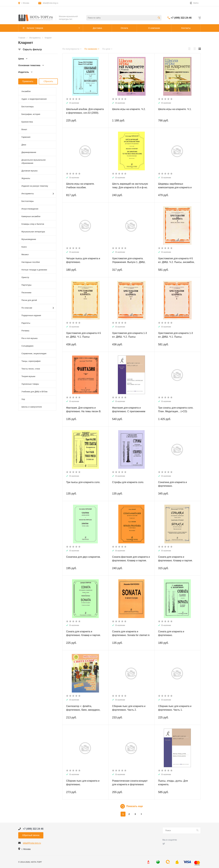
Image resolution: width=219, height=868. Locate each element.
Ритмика (25, 331)
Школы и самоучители (32, 407)
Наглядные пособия (31, 262)
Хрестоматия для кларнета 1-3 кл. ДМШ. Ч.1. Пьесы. (176, 335)
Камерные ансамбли (31, 216)
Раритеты (26, 323)
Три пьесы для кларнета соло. (83, 482)
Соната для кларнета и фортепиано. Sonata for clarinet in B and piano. (131, 635)
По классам (38, 308)
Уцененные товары (30, 384)
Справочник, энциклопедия (34, 353)
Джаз (24, 145)
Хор (23, 399)
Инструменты (38, 194)
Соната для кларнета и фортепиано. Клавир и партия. (83, 633)
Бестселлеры (28, 107)
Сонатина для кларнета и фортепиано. (173, 484)
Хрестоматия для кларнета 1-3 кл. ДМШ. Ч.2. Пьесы (129, 335)
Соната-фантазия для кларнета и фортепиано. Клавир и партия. (131, 559)
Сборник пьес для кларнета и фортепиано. (83, 783)
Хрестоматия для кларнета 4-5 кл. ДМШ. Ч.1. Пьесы (83, 335)
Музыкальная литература (33, 232)
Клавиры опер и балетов (33, 224)
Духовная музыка (29, 171)
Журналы (26, 178)
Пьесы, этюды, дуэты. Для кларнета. (173, 783)
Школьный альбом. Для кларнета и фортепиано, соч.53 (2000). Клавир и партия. (85, 113)
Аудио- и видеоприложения (34, 99)
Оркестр (25, 277)
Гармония (26, 137)
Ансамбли (26, 91)
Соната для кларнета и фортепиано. (171, 633)
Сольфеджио (27, 346)
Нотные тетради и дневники (34, 270)
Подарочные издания (31, 315)
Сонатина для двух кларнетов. (83, 557)
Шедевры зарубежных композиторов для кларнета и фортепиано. (175, 187)
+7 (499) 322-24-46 (181, 18)
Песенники (26, 293)
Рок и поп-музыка (29, 338)
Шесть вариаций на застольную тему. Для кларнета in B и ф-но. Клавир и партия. (130, 187)
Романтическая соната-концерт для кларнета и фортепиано (130, 783)
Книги (24, 247)
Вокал (24, 129)
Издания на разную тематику (35, 186)
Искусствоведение (30, 209)
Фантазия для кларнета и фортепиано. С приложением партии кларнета (129, 411)
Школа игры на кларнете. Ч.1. (175, 109)
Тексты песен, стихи (31, 369)
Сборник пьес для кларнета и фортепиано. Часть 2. (129, 708)
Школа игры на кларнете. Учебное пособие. (80, 186)
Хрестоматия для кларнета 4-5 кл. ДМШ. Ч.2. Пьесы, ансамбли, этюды (176, 262)
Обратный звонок (31, 835)
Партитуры (26, 285)
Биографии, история (31, 114)
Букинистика (27, 122)
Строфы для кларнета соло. (128, 482)
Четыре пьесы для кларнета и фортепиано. (83, 260)
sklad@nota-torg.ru (50, 3)
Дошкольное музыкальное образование (34, 161)
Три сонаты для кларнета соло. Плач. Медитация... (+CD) (176, 410)
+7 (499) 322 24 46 (33, 829)
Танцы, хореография (31, 361)
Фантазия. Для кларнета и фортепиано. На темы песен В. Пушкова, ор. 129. (84, 411)
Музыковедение (29, 239)
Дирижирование (29, 152)
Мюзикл (25, 254)
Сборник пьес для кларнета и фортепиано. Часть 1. (175, 708)
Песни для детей (29, 300)
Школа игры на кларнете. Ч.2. (129, 109)
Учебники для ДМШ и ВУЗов (34, 392)
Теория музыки (28, 376)
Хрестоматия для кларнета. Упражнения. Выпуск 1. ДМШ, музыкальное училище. (129, 262)
